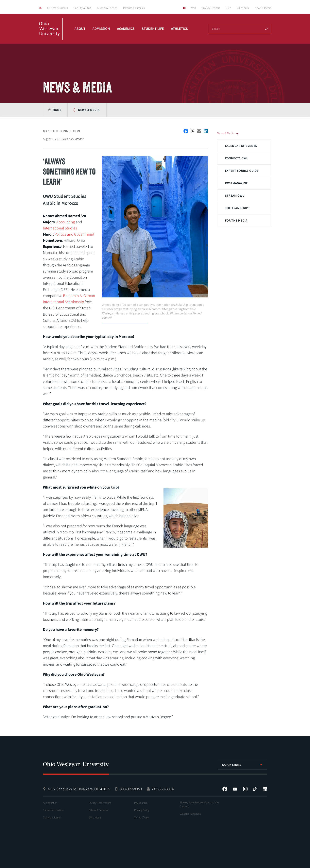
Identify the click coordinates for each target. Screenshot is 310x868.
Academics (126, 29)
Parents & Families (134, 8)
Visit (194, 8)
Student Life (153, 29)
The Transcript (238, 208)
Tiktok (255, 789)
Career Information (53, 810)
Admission (101, 29)
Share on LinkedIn (206, 131)
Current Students (58, 8)
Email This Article (199, 131)
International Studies (60, 228)
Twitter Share (193, 131)
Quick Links (232, 765)
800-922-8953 (131, 789)
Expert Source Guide (242, 171)
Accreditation (50, 803)
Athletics (179, 29)
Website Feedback (190, 814)
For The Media (236, 221)
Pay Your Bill (141, 803)
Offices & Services (98, 810)
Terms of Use (141, 818)
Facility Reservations (100, 803)
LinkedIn (265, 789)
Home (57, 110)
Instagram (245, 789)
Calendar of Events (241, 146)
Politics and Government (74, 234)
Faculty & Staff (82, 8)
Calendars (243, 8)
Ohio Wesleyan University (51, 33)
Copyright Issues (52, 818)
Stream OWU (235, 196)
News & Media (263, 8)
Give (228, 8)
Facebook (225, 789)
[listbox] (243, 765)
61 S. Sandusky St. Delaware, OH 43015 (79, 789)
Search (266, 29)
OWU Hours (95, 818)
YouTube (235, 789)
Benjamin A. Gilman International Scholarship (69, 299)
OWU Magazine (237, 183)
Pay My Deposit (211, 8)
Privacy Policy (142, 810)
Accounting (66, 222)
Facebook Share (186, 131)
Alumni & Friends (107, 8)
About (80, 29)
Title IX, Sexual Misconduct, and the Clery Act (199, 805)
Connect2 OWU (237, 158)
